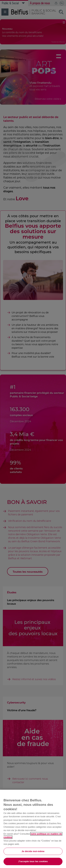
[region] (33, 829)
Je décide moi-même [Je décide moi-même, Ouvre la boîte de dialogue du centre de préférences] (33, 851)
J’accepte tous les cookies (33, 861)
